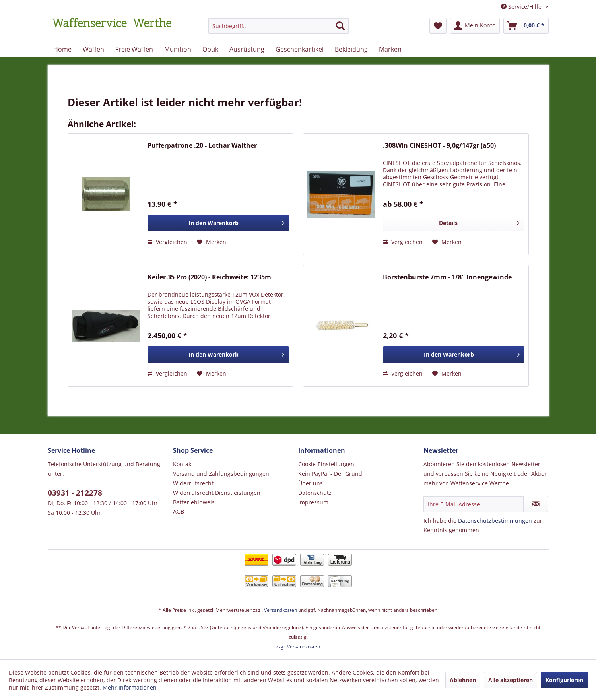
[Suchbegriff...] (279, 26)
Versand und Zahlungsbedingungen (221, 474)
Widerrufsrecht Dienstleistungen (217, 493)
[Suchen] (340, 26)
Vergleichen (167, 242)
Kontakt (183, 464)
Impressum (313, 502)
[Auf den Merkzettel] (212, 242)
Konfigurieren (564, 680)
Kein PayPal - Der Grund (330, 474)
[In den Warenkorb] (218, 223)
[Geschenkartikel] (300, 49)
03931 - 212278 (75, 493)
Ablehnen (463, 680)
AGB (179, 511)
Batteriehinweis (194, 502)
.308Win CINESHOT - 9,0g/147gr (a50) (439, 146)
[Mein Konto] (475, 26)
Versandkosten (281, 610)
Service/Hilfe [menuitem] (522, 7)
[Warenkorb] (526, 26)
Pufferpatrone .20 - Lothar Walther (202, 146)
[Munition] (178, 49)
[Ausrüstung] (247, 49)
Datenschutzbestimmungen (495, 521)
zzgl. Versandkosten (298, 647)
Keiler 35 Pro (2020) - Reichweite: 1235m (209, 277)
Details (479, 222)
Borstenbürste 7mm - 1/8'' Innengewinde (447, 277)
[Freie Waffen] (134, 49)
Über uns (311, 483)
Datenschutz (315, 493)
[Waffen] (93, 49)
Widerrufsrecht (193, 483)
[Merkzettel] (438, 26)
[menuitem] (279, 30)
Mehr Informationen (130, 687)
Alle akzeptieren (511, 680)
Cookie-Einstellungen (326, 464)
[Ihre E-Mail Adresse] (474, 504)
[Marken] (390, 49)
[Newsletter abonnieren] (536, 504)
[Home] (62, 49)
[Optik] (210, 49)
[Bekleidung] (351, 49)
